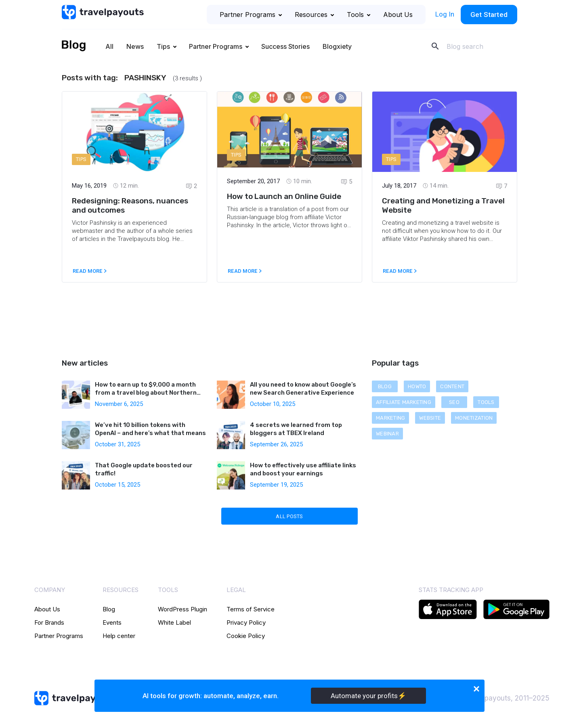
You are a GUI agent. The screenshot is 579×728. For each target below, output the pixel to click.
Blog (109, 609)
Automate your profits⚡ (368, 696)
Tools (359, 15)
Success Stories (285, 46)
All (109, 46)
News (135, 46)
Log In (445, 14)
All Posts (289, 516)
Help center (119, 636)
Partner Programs (251, 15)
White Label (174, 622)
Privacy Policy (246, 622)
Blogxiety (337, 46)
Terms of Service (251, 609)
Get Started (489, 15)
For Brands (49, 622)
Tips (163, 46)
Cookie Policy (246, 636)
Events (112, 622)
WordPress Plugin (183, 609)
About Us (398, 15)
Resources (314, 15)
